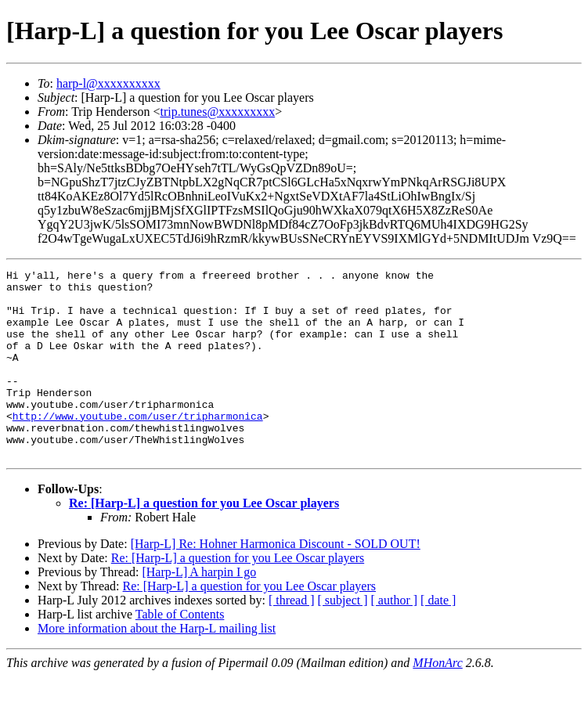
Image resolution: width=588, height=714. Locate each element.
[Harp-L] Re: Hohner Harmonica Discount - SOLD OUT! (276, 581)
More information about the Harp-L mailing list (157, 666)
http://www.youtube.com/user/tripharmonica (138, 446)
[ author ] (395, 638)
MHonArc (437, 700)
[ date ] (438, 638)
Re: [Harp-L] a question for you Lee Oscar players (204, 541)
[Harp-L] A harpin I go (199, 609)
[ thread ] (292, 638)
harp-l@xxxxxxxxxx (108, 83)
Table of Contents (180, 652)
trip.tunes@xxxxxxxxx (217, 112)
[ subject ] (343, 638)
